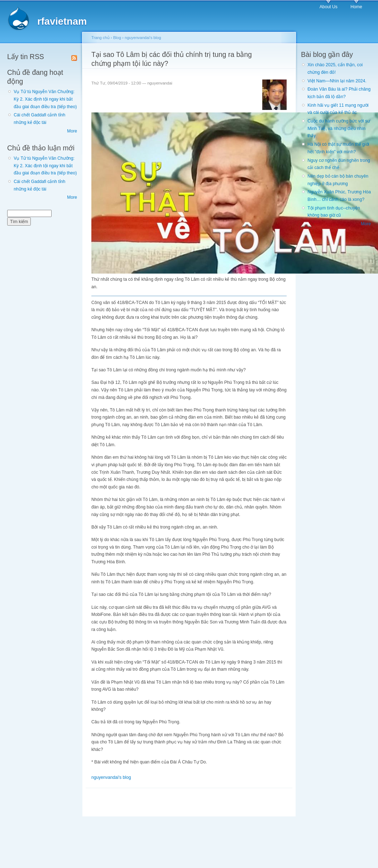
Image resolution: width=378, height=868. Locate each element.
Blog (117, 38)
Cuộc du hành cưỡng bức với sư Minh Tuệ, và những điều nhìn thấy (339, 128)
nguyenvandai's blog (143, 38)
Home (356, 7)
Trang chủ (101, 38)
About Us (329, 7)
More (72, 131)
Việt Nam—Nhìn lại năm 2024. (337, 81)
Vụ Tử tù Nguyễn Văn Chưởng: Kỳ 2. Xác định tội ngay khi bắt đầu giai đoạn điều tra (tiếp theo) (45, 99)
